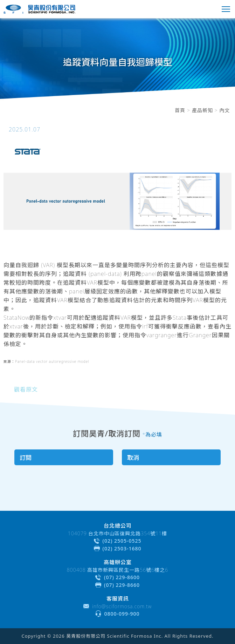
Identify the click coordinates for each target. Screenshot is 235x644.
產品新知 (202, 110)
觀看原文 (26, 389)
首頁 (180, 110)
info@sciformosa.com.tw (122, 606)
